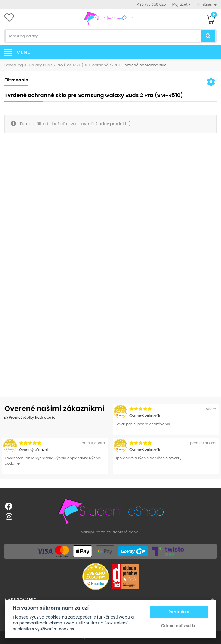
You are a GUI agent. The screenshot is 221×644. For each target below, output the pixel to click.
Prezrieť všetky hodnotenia (30, 417)
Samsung (14, 65)
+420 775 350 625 (150, 4)
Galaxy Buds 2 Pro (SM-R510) (56, 65)
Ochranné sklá (103, 65)
